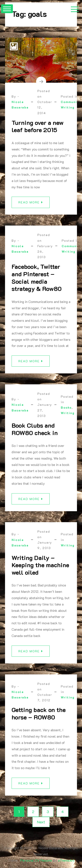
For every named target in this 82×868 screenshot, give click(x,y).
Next (41, 822)
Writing (68, 107)
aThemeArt (66, 860)
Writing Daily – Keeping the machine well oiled (40, 567)
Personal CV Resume (36, 860)
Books (66, 410)
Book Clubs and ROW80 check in (35, 431)
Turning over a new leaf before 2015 (38, 126)
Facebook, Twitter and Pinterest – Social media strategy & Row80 (37, 280)
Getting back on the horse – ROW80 (39, 716)
